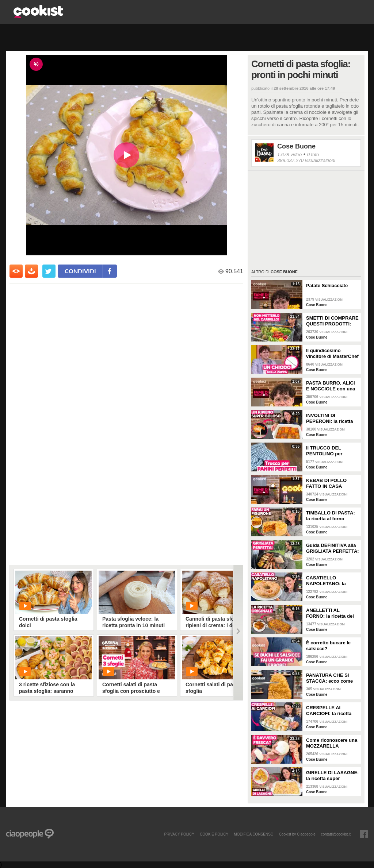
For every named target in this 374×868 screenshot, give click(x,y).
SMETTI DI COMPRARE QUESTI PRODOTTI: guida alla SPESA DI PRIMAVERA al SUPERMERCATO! (332, 321)
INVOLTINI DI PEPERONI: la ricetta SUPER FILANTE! (330, 418)
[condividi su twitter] (49, 271)
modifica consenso (253, 834)
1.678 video (289, 155)
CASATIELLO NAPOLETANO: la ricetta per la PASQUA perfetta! (331, 581)
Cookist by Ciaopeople (297, 834)
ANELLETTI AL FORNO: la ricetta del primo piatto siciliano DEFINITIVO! (330, 613)
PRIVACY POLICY (179, 834)
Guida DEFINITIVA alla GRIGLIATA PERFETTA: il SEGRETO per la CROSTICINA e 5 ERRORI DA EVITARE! (333, 548)
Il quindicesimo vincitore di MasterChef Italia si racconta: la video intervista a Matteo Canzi (332, 354)
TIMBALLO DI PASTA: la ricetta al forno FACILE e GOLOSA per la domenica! (332, 516)
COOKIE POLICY (214, 834)
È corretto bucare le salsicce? (328, 646)
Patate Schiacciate (327, 286)
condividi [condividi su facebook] (80, 271)
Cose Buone (296, 146)
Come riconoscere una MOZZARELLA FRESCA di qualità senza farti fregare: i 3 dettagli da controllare (332, 743)
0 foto (313, 155)
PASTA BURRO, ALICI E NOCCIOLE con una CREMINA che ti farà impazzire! (331, 386)
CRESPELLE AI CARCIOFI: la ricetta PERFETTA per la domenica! (329, 711)
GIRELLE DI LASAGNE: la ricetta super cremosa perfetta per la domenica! (332, 776)
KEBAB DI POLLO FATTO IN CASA (326, 483)
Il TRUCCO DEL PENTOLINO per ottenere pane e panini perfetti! (331, 451)
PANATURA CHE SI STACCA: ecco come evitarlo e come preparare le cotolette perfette (330, 678)
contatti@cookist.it (336, 834)
